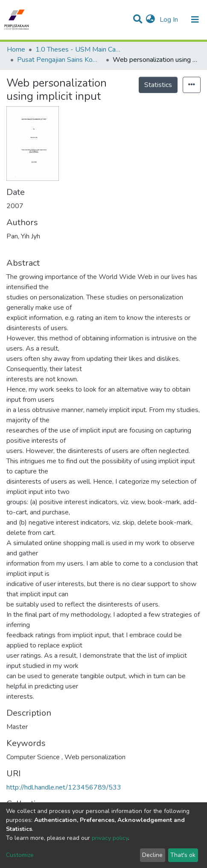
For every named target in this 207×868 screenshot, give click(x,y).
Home (16, 49)
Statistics (158, 85)
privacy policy (110, 838)
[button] (150, 20)
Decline (152, 855)
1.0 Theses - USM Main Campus (78, 49)
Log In (170, 20)
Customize (20, 855)
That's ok (183, 855)
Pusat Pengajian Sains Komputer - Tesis (60, 60)
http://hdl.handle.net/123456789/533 (64, 787)
